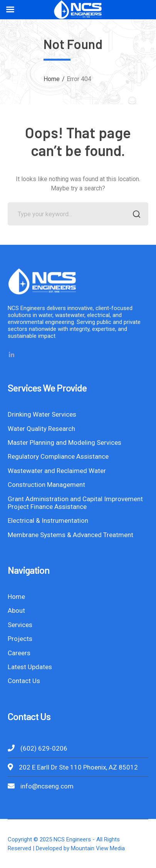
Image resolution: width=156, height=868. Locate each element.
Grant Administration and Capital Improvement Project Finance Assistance (75, 503)
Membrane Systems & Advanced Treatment (70, 535)
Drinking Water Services (42, 414)
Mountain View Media (98, 848)
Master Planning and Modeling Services (65, 442)
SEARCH (135, 215)
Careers (19, 653)
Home (52, 79)
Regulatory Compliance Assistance (58, 456)
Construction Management (46, 485)
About (16, 610)
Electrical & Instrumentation (48, 520)
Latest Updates (30, 667)
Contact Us (24, 681)
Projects (20, 639)
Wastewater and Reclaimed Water (57, 471)
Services (20, 625)
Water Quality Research (41, 429)
